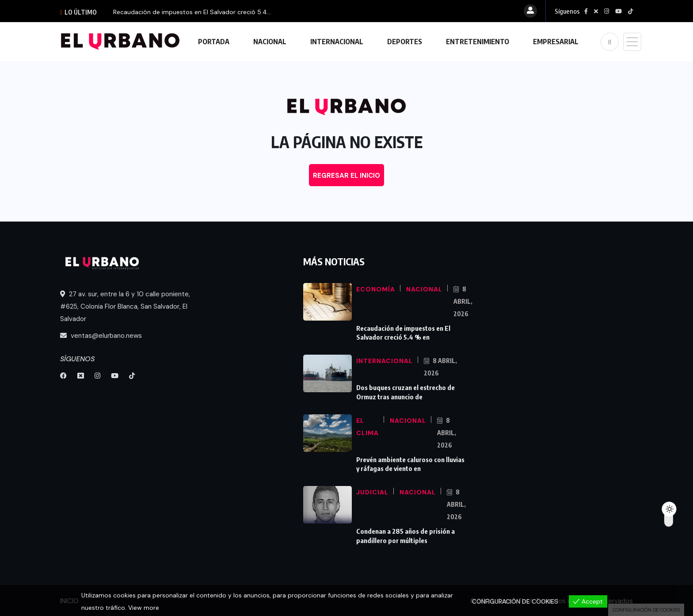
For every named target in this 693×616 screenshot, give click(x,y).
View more (144, 608)
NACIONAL (270, 42)
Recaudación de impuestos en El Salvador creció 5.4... (192, 12)
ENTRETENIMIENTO (478, 42)
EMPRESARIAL (556, 42)
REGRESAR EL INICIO (346, 176)
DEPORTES (405, 42)
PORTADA (214, 42)
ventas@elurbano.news (101, 336)
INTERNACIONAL (337, 42)
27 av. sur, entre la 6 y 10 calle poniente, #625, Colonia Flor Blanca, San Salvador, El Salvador (125, 306)
